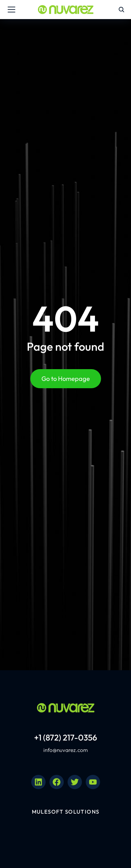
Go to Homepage (66, 379)
